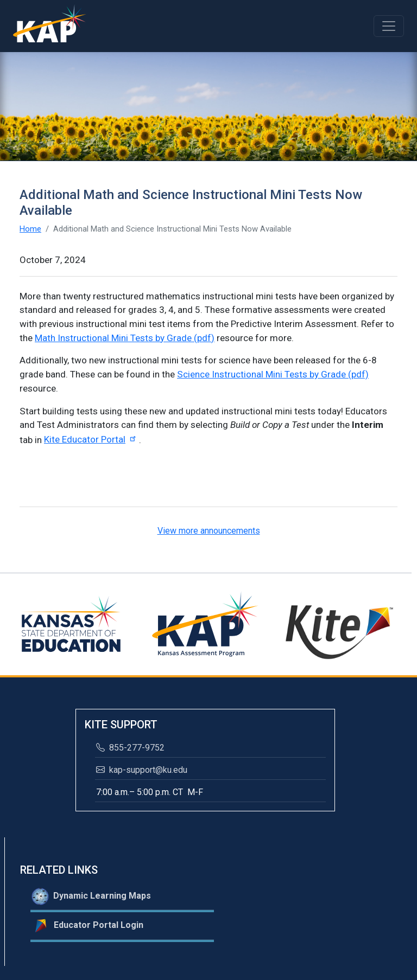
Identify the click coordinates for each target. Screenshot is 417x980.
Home (30, 229)
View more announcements (209, 531)
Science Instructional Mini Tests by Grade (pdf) (273, 374)
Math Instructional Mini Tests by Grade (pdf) (125, 338)
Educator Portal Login (88, 926)
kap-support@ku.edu (142, 770)
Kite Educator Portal (91, 439)
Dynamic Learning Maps (91, 896)
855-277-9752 (130, 748)
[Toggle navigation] (389, 26)
